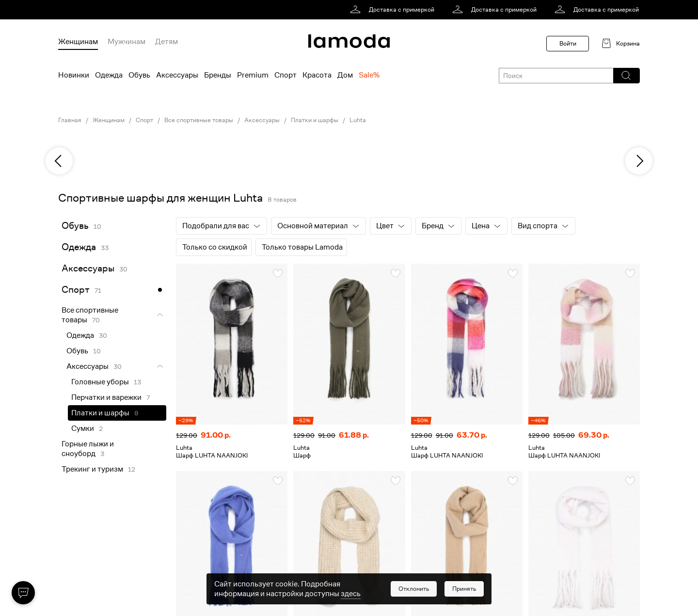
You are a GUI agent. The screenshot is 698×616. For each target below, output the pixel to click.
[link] (394, 10)
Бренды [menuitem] (218, 75)
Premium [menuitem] (253, 75)
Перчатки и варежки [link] (106, 397)
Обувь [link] (75, 226)
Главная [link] (70, 120)
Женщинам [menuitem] (78, 42)
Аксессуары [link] (262, 120)
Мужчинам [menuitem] (127, 42)
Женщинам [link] (109, 120)
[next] (639, 161)
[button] (626, 76)
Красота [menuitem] (317, 75)
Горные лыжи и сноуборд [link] (88, 449)
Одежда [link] (79, 247)
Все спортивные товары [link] (199, 120)
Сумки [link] (83, 428)
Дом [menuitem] (345, 75)
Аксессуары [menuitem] (177, 75)
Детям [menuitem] (167, 42)
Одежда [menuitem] (109, 75)
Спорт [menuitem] (286, 75)
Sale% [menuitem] (369, 75)
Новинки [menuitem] (74, 75)
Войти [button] (568, 43)
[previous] (59, 161)
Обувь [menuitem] (139, 75)
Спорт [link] (144, 120)
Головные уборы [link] (100, 382)
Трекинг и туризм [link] (92, 469)
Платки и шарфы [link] (315, 120)
